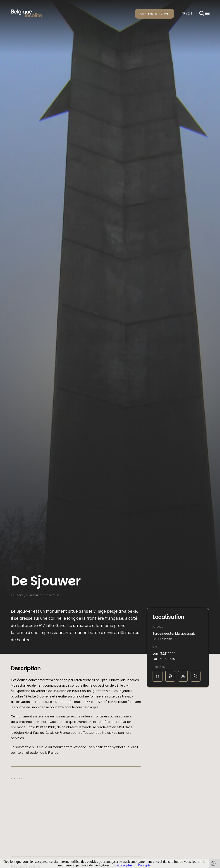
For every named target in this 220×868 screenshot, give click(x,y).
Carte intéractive (154, 14)
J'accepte (144, 865)
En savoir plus (122, 865)
